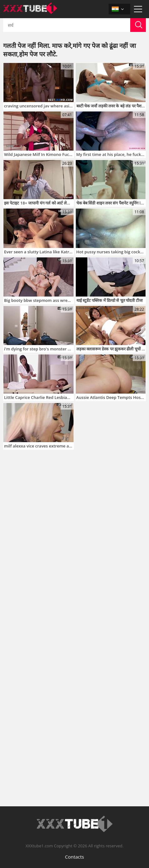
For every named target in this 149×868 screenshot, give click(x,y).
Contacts (74, 857)
